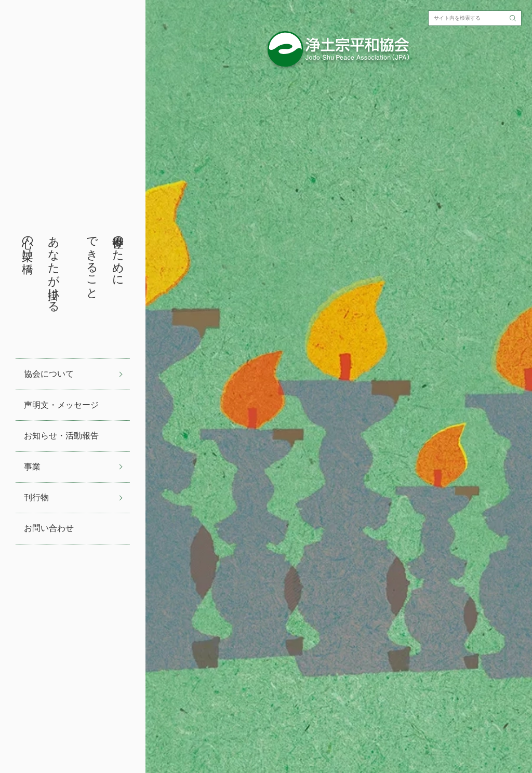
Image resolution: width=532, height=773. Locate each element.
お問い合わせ (49, 528)
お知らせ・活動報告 (61, 436)
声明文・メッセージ (61, 405)
